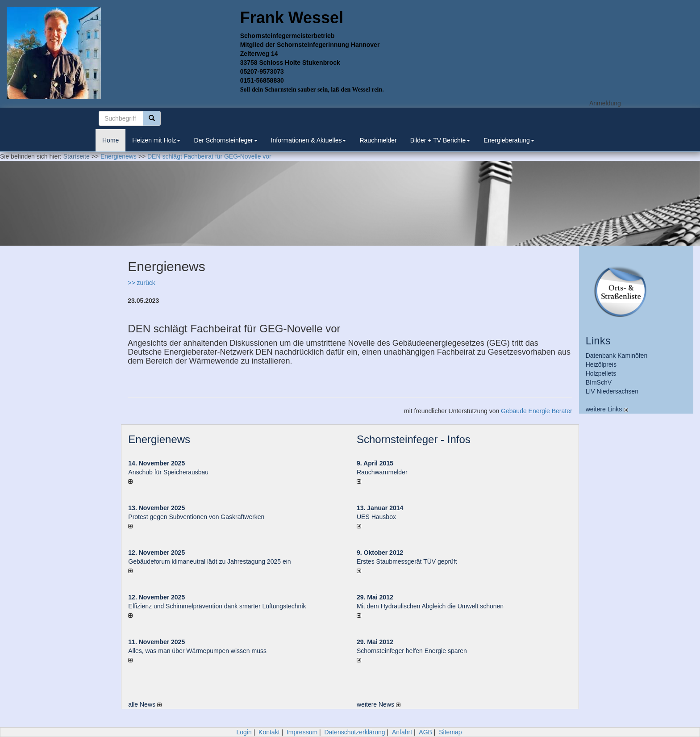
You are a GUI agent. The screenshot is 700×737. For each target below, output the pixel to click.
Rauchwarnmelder (382, 472)
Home (110, 140)
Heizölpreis (601, 364)
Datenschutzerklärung (354, 732)
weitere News (379, 704)
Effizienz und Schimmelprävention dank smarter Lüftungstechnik (217, 606)
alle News (145, 704)
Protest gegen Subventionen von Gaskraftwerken (196, 517)
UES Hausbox (376, 517)
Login (244, 732)
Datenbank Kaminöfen (617, 356)
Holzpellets (601, 373)
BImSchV (599, 382)
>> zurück (141, 283)
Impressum (302, 732)
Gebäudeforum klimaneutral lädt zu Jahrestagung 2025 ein (209, 561)
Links (598, 341)
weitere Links (607, 409)
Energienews (159, 439)
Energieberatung (509, 140)
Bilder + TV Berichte (440, 140)
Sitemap (450, 732)
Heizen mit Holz (156, 140)
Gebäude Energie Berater (537, 411)
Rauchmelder (378, 140)
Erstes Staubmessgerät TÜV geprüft (407, 561)
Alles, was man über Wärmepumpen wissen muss (197, 651)
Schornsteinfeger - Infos (414, 439)
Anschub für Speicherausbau (168, 472)
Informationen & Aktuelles (309, 140)
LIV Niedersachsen (612, 391)
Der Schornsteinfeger (225, 140)
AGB (425, 732)
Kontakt (269, 732)
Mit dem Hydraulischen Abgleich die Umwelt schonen (430, 606)
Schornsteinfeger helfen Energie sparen (412, 651)
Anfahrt (402, 732)
